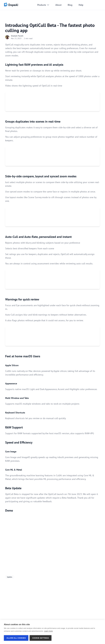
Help (81, 5)
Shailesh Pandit (17, 36)
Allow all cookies (16, 638)
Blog (70, 5)
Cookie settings (41, 638)
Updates (10, 577)
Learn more (48, 631)
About (58, 5)
